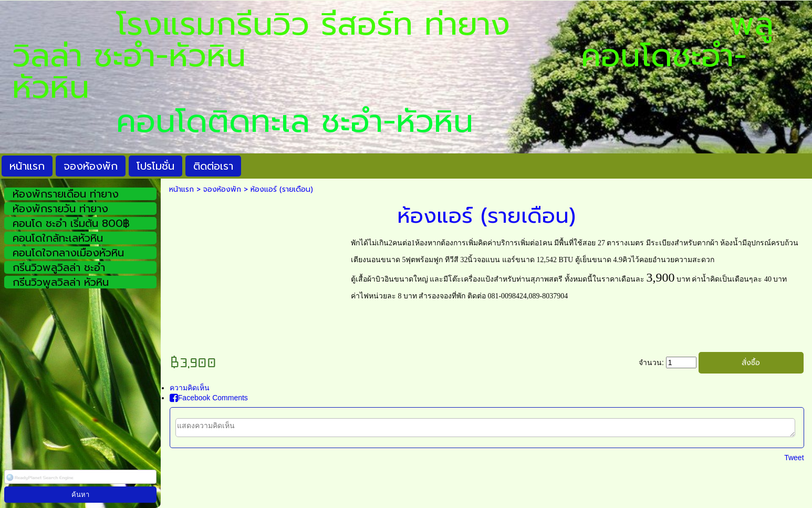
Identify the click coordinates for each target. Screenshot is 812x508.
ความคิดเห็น (190, 388)
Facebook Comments (209, 398)
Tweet (794, 458)
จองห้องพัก (222, 189)
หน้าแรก (181, 189)
